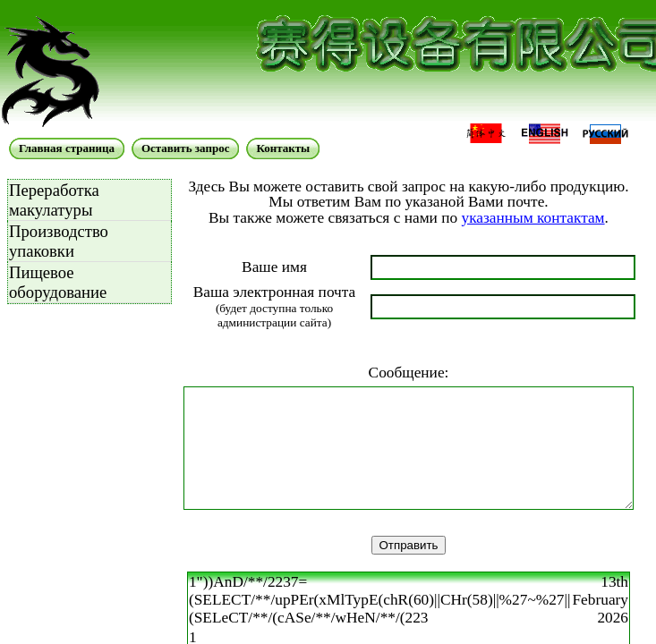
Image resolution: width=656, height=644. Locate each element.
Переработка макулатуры (54, 200)
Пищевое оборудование (58, 282)
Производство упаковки (59, 241)
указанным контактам (532, 218)
